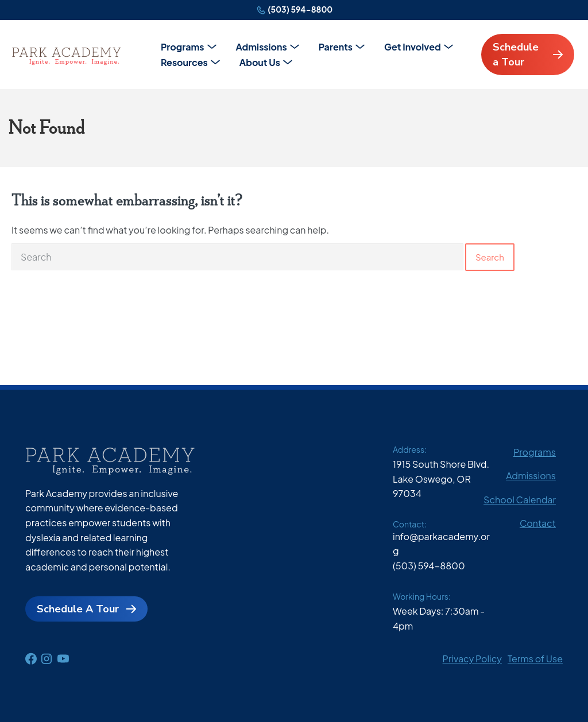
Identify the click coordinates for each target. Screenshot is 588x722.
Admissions (262, 47)
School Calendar (520, 500)
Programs (183, 47)
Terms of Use (535, 659)
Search (490, 257)
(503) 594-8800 (300, 9)
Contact (538, 523)
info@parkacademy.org (441, 544)
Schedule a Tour (516, 55)
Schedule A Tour (78, 609)
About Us (260, 62)
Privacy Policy (472, 659)
